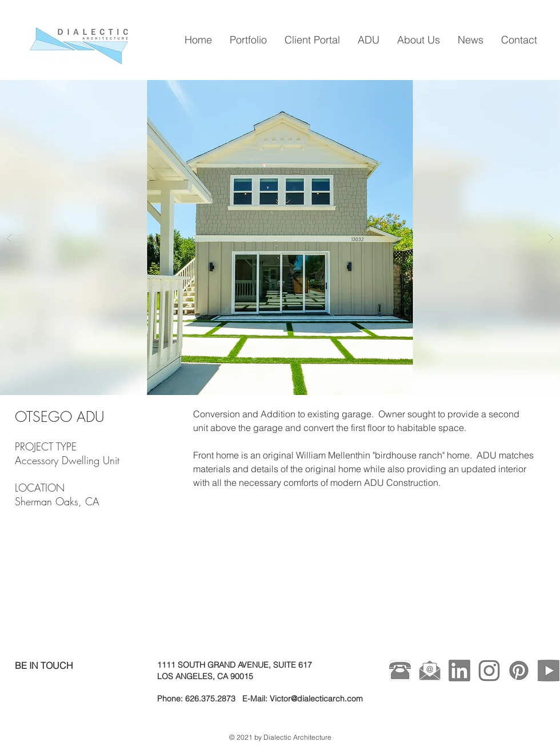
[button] (280, 238)
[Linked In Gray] (459, 671)
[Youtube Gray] (549, 671)
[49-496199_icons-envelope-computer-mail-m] (430, 671)
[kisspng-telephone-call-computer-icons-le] (400, 671)
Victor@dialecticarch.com (316, 699)
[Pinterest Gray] (519, 671)
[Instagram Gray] (489, 671)
